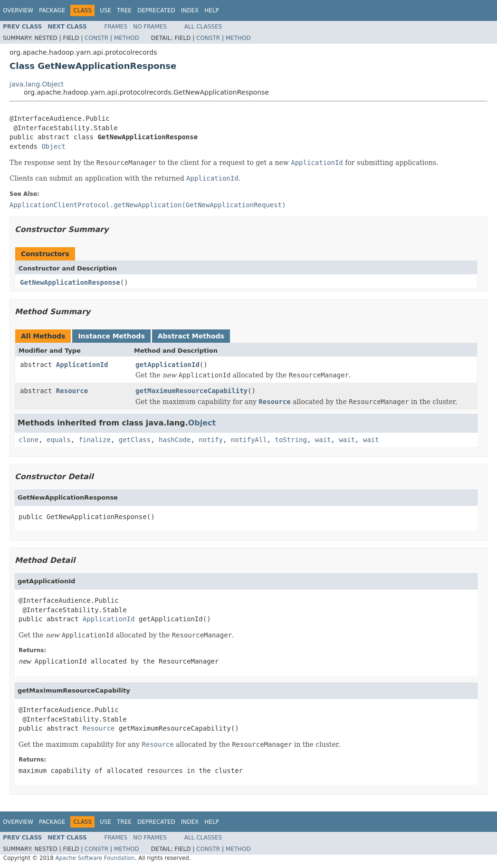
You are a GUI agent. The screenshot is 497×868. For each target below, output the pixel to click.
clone (29, 440)
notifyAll (249, 440)
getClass (135, 440)
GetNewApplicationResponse (70, 282)
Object (53, 146)
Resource (72, 391)
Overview (18, 10)
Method (127, 38)
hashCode (175, 440)
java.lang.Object (37, 84)
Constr (96, 38)
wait (323, 440)
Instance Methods (111, 336)
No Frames (150, 27)
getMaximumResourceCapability (191, 391)
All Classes (203, 27)
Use (105, 10)
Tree (124, 10)
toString (291, 440)
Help (212, 10)
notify (211, 440)
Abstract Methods (191, 336)
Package (52, 10)
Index (190, 10)
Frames (116, 27)
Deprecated (156, 10)
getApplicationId (167, 365)
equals (59, 440)
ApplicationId (82, 365)
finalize (94, 440)
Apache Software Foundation (95, 858)
